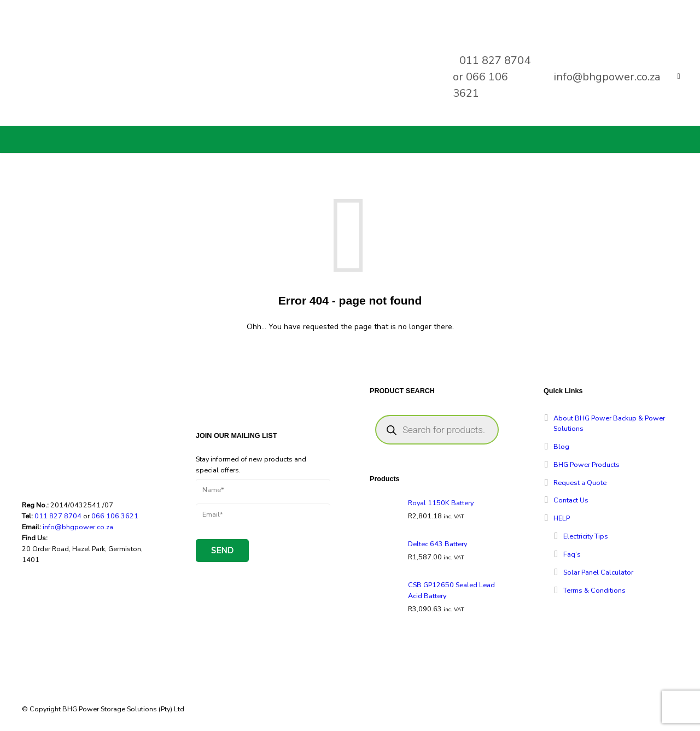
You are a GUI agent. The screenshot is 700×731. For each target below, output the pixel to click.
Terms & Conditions (594, 590)
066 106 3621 (115, 516)
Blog (561, 446)
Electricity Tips (586, 536)
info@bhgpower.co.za (607, 77)
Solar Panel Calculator (598, 572)
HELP (562, 518)
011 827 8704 (495, 60)
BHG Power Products (587, 464)
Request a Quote (580, 483)
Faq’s (572, 554)
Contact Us (571, 500)
